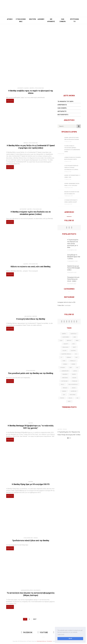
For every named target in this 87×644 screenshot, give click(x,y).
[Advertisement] (43, 36)
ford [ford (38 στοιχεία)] (64, 361)
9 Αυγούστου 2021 (72, 284)
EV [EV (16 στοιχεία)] (76, 354)
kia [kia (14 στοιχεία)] (77, 368)
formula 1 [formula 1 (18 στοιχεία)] (73, 361)
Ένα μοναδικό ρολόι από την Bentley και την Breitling (31, 373)
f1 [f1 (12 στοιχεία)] (61, 357)
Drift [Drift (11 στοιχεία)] (74, 347)
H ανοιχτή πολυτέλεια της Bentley (31, 319)
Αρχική (10, 19)
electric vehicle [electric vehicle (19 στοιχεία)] (66, 354)
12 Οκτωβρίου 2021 (72, 250)
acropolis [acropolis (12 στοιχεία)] (73, 334)
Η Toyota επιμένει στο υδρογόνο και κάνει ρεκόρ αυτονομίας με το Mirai (73, 244)
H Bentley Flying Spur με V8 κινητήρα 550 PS (31, 484)
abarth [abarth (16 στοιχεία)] (64, 334)
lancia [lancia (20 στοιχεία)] (75, 371)
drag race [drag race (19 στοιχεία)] (65, 347)
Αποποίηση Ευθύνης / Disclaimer (44, 641)
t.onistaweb (67, 306)
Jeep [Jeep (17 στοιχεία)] (71, 368)
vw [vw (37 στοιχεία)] (77, 398)
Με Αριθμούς (51, 20)
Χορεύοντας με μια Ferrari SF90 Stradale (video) (73, 268)
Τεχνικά (36, 538)
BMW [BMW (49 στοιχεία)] (77, 340)
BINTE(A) (26, 143)
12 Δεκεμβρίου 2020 (72, 261)
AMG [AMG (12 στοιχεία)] (75, 337)
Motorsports (63, 115)
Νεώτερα (33, 19)
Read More (10, 101)
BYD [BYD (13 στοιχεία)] (74, 344)
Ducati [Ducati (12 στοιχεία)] (64, 351)
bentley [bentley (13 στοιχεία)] (69, 340)
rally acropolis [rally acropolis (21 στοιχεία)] (73, 384)
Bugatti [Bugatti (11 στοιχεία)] (66, 344)
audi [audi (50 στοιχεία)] (61, 340)
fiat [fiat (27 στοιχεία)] (76, 357)
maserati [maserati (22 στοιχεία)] (65, 374)
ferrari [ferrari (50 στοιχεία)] (69, 357)
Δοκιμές (41, 19)
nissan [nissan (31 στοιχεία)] (74, 378)
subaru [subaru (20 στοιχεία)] (64, 391)
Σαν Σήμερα (63, 20)
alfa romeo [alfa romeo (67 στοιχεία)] (66, 337)
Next (35, 619)
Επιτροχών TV (74, 20)
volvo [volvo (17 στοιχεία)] (70, 398)
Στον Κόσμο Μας (21, 20)
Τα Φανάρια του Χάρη (65, 101)
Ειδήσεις (27, 88)
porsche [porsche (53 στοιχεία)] (75, 381)
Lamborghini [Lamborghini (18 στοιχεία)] (65, 371)
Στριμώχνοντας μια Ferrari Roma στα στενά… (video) (73, 279)
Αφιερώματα (62, 105)
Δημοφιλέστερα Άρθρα (27, 590)
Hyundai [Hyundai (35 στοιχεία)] (63, 368)
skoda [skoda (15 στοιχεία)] (74, 388)
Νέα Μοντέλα (28, 316)
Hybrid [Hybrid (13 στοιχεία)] (73, 364)
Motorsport (23, 209)
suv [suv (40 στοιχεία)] (64, 395)
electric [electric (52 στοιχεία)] (73, 351)
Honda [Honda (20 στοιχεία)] (65, 364)
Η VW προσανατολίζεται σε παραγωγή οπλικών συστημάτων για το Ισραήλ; (71, 168)
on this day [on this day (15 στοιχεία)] (64, 381)
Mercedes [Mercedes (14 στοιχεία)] (65, 378)
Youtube (43, 632)
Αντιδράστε (21, 88)
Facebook (27, 632)
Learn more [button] (61, 634)
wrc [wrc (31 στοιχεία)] (69, 401)
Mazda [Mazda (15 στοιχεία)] (74, 374)
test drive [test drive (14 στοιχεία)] (73, 395)
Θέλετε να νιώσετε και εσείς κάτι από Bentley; (31, 267)
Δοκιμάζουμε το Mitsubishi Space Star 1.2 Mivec (74, 257)
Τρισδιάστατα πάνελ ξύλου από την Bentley (31, 541)
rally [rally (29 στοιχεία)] (62, 384)
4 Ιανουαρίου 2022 (72, 272)
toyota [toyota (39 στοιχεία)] (62, 398)
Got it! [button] (70, 639)
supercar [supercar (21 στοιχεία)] (74, 391)
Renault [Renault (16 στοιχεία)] (65, 388)
